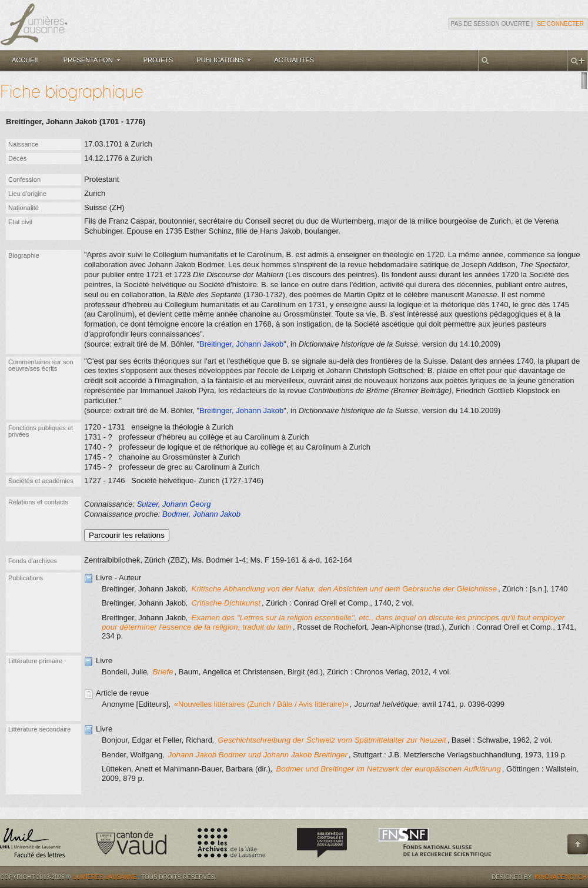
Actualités (294, 60)
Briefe (163, 672)
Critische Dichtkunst (226, 603)
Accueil (26, 60)
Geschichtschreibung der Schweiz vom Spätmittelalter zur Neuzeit (332, 740)
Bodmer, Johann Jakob (201, 514)
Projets (158, 60)
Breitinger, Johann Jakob (241, 344)
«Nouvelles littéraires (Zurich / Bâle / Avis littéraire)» (261, 704)
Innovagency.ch (561, 877)
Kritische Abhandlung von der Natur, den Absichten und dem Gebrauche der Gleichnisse (344, 589)
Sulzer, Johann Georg (174, 504)
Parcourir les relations (127, 535)
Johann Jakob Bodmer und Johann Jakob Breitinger (258, 755)
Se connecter (561, 24)
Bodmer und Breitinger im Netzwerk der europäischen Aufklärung (388, 769)
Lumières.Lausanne (105, 877)
